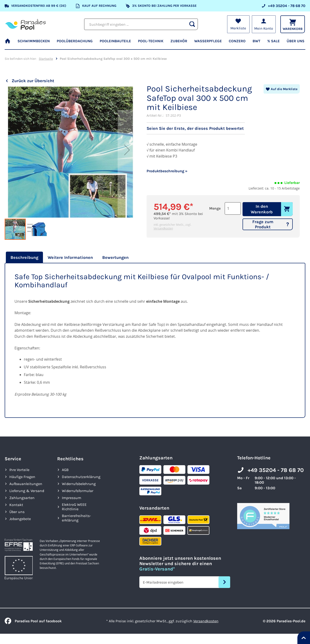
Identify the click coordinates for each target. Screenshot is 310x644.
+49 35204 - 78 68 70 (276, 470)
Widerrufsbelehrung (79, 484)
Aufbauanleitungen (26, 484)
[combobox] (141, 24)
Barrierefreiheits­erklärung (76, 518)
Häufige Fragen (22, 477)
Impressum (72, 498)
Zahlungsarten (22, 498)
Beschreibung (24, 257)
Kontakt (16, 505)
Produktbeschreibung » (167, 171)
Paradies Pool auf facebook (33, 621)
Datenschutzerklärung (81, 477)
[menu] (155, 43)
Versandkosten (163, 228)
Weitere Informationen (70, 257)
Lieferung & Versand (27, 491)
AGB (65, 470)
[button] (127, 163)
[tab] (24, 257)
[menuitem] (9, 43)
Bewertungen (115, 257)
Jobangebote (20, 519)
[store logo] (25, 24)
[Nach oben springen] (304, 638)
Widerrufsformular (78, 491)
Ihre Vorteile (19, 470)
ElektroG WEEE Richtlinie (74, 507)
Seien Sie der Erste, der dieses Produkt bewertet (195, 128)
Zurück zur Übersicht (33, 81)
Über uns (17, 512)
